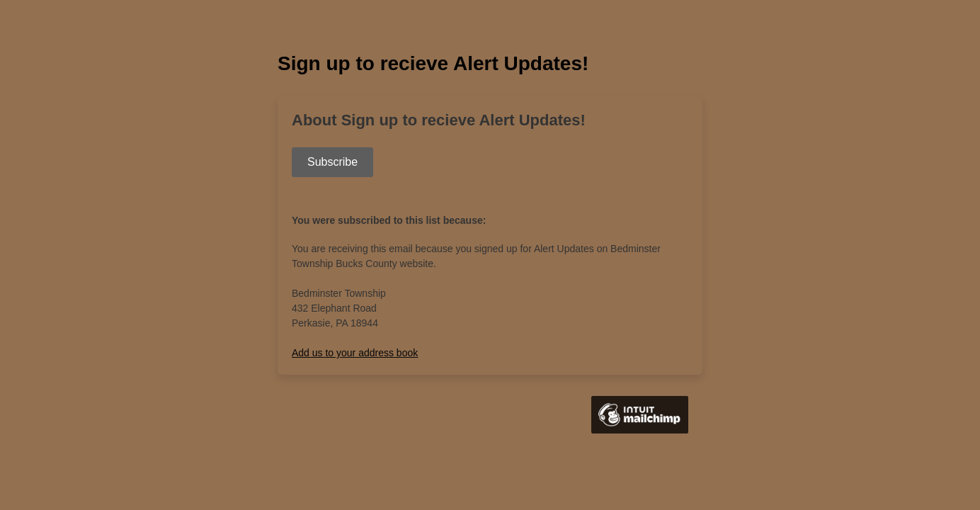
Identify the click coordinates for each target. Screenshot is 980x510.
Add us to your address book (355, 353)
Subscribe (332, 162)
